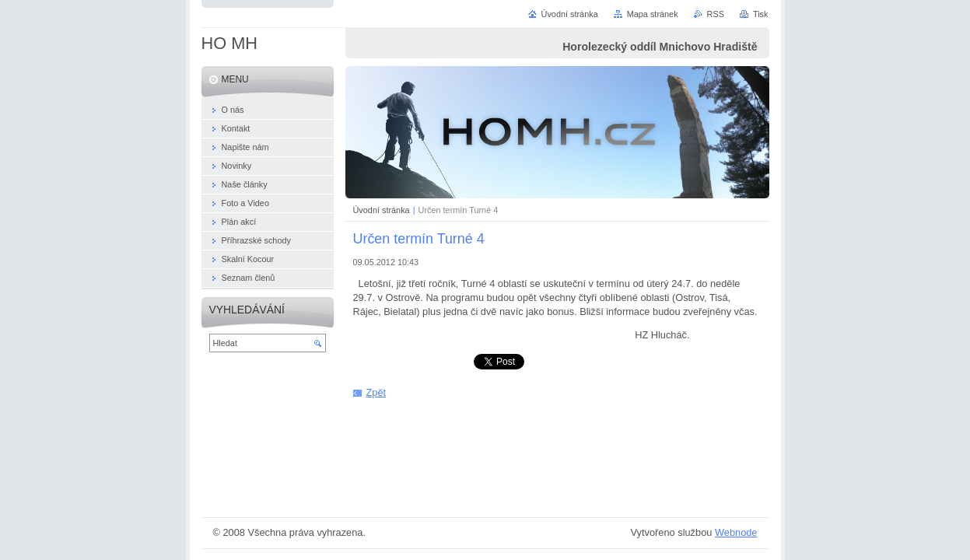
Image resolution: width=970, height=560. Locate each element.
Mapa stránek (653, 14)
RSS (716, 14)
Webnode (736, 532)
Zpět (376, 392)
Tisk (761, 14)
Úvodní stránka (382, 210)
